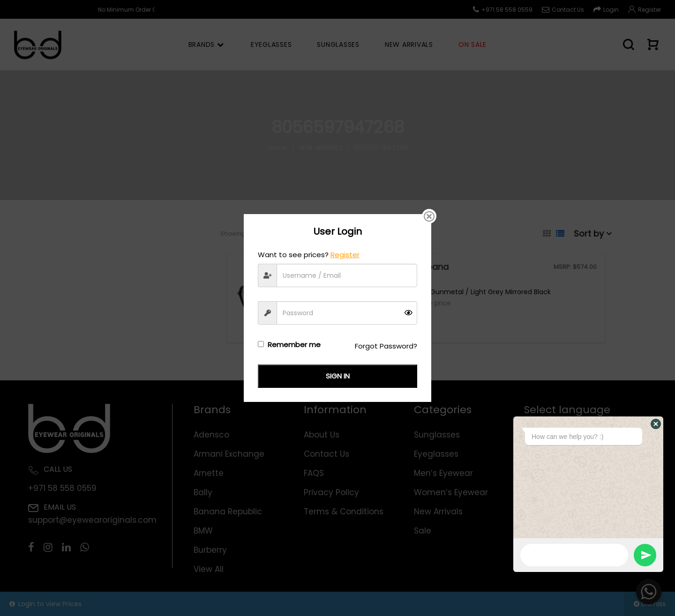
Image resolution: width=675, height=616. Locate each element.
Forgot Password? (386, 346)
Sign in (338, 376)
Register (345, 255)
